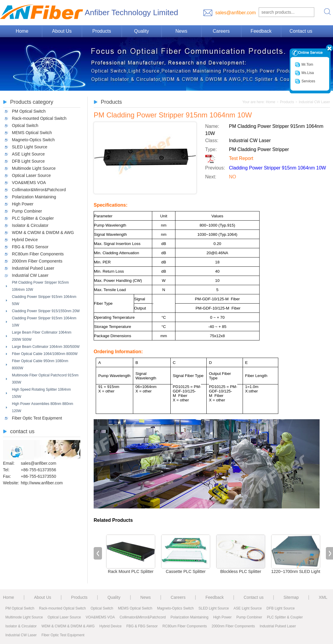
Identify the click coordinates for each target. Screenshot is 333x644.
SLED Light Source (30, 147)
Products (102, 31)
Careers (221, 31)
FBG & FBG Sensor (30, 247)
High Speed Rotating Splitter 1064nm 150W (41, 393)
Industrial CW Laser (30, 275)
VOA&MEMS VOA (29, 183)
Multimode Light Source (34, 168)
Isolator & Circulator (30, 225)
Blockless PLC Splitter (241, 571)
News (181, 31)
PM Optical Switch (29, 111)
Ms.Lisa (304, 73)
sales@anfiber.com (235, 13)
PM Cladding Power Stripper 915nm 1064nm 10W (40, 286)
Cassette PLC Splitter (186, 571)
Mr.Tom (304, 65)
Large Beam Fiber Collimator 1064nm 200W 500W (42, 336)
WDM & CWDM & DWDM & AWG (43, 233)
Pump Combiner (27, 211)
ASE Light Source (28, 154)
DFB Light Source (28, 161)
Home (22, 31)
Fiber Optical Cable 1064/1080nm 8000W (45, 354)
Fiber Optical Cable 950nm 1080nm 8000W (40, 365)
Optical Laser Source (31, 175)
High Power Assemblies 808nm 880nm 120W (43, 407)
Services (305, 81)
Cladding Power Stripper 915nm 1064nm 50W (44, 300)
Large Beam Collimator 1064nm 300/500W (46, 347)
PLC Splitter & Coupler (33, 218)
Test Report (241, 158)
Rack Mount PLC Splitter (131, 571)
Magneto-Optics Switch (33, 140)
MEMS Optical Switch (32, 133)
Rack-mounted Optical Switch (39, 118)
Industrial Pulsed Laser (33, 268)
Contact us (301, 31)
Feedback (261, 31)
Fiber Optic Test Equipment (37, 418)
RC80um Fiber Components (38, 254)
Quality (142, 31)
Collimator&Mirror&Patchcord (39, 190)
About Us (62, 31)
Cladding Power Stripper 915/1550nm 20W (46, 311)
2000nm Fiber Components (37, 261)
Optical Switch (25, 125)
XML (323, 597)
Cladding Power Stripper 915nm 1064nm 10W (44, 322)
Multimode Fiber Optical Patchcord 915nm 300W (45, 379)
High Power (23, 204)
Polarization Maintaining (34, 197)
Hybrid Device (25, 240)
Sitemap (291, 597)
